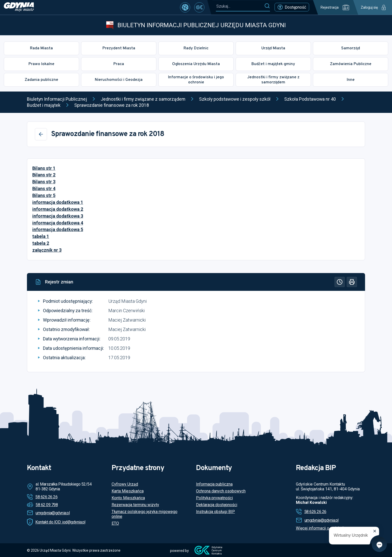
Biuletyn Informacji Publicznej (57, 99)
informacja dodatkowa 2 (58, 209)
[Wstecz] (41, 134)
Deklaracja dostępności (217, 505)
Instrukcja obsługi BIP (215, 512)
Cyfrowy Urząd (125, 484)
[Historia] (340, 282)
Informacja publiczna (214, 484)
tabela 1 (41, 236)
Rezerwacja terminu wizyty (135, 505)
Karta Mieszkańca (128, 491)
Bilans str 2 (44, 175)
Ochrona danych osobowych (221, 491)
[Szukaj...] (240, 6)
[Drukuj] (352, 282)
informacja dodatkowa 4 (58, 223)
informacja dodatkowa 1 (58, 202)
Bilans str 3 (44, 182)
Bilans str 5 (44, 195)
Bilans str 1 (44, 168)
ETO (115, 523)
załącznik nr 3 (47, 250)
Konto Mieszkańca (128, 498)
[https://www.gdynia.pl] (19, 7)
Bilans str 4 (44, 189)
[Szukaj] (267, 6)
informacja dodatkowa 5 (58, 229)
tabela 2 (41, 243)
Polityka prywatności (214, 498)
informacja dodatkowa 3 (58, 216)
